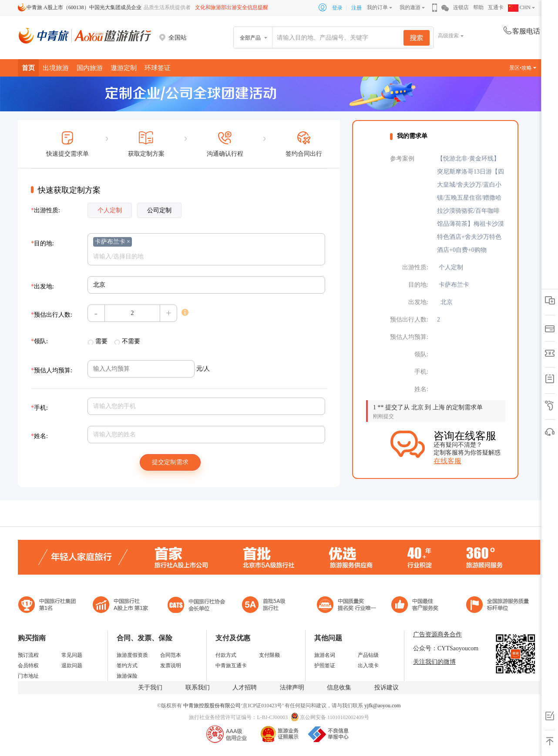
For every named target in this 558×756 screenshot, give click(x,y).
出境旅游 (56, 68)
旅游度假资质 (132, 655)
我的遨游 (410, 7)
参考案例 (402, 159)
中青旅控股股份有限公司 (212, 706)
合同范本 (171, 655)
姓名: (39, 436)
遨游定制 (124, 68)
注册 (356, 8)
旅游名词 (325, 655)
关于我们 (150, 687)
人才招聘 (245, 687)
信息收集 (339, 687)
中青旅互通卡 (231, 666)
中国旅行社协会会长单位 (196, 606)
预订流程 (28, 655)
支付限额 (269, 655)
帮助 (478, 7)
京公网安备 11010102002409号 (334, 717)
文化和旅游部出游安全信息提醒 (232, 7)
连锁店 (461, 7)
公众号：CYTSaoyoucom (446, 648)
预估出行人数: (52, 315)
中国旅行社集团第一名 (48, 606)
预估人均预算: (52, 370)
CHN (519, 7)
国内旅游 (90, 68)
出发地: (42, 286)
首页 (28, 68)
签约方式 (127, 666)
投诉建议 (387, 687)
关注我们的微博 (434, 662)
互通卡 (496, 7)
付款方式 (226, 655)
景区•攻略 (523, 68)
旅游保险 (127, 676)
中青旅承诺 (498, 606)
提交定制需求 (170, 462)
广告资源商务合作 (437, 634)
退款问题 (72, 666)
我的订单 (377, 7)
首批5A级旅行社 (121, 606)
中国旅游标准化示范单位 (417, 606)
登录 (337, 8)
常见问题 (72, 655)
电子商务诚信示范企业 (267, 606)
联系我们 (198, 687)
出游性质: (45, 210)
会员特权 (28, 666)
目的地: (42, 243)
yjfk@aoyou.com (382, 706)
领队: (39, 341)
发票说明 (171, 666)
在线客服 (447, 461)
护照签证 (325, 666)
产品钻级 (368, 655)
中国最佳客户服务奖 (347, 606)
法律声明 (292, 687)
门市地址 (28, 676)
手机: (39, 408)
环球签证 (158, 68)
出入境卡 (368, 666)
